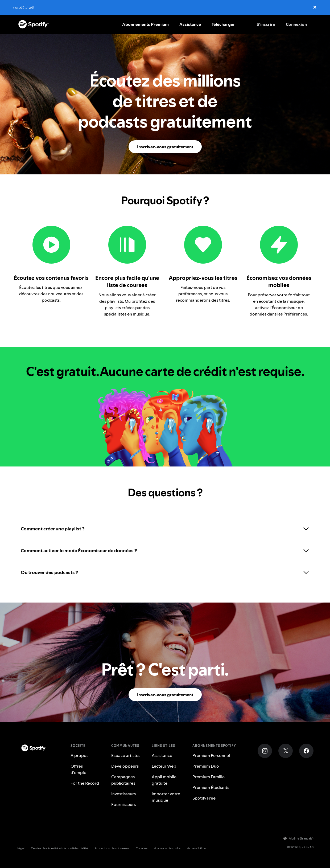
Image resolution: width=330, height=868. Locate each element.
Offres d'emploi (79, 769)
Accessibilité (196, 848)
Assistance (190, 24)
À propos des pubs (167, 848)
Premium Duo (206, 766)
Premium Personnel (211, 755)
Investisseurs (123, 794)
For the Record (85, 783)
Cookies (142, 848)
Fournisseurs (123, 804)
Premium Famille (209, 777)
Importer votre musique (166, 797)
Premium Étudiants (211, 787)
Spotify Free (204, 798)
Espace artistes (126, 755)
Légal (21, 848)
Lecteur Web (164, 766)
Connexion (296, 24)
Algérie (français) (298, 838)
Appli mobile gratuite (164, 780)
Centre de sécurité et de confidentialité (59, 848)
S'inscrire (266, 24)
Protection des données (112, 848)
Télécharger (223, 24)
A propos (79, 755)
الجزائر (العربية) (24, 7)
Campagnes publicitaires (123, 780)
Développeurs (125, 766)
